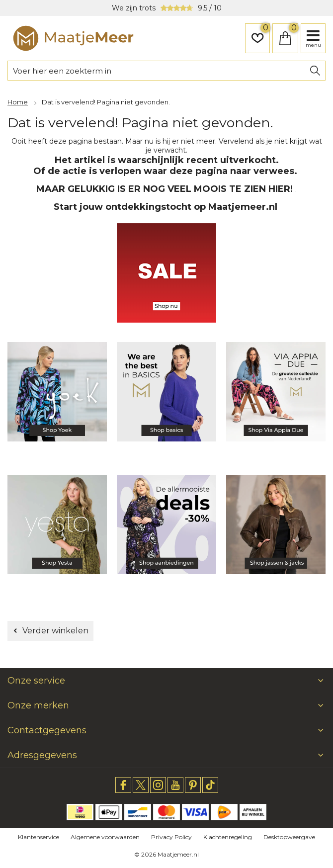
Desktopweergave (289, 837)
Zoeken (315, 71)
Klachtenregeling (228, 837)
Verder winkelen (55, 631)
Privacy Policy (171, 837)
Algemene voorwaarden (105, 837)
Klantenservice (39, 837)
